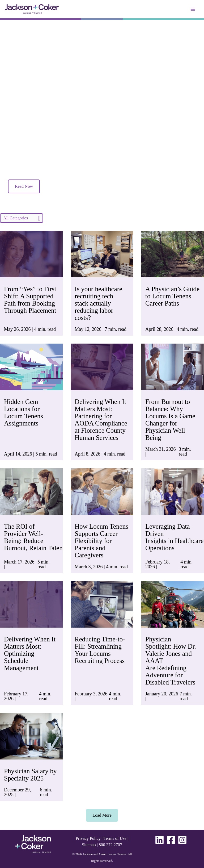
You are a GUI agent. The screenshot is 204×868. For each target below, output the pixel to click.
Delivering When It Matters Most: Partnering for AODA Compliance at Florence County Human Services (101, 420)
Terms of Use (115, 838)
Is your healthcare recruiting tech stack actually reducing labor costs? (98, 303)
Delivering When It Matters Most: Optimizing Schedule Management (30, 654)
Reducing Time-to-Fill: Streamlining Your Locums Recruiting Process (100, 650)
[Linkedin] (160, 840)
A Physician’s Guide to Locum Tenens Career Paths (172, 296)
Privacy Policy (88, 838)
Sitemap (89, 845)
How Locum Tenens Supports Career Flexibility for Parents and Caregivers (101, 541)
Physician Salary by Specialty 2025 (30, 775)
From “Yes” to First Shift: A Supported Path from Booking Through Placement (30, 300)
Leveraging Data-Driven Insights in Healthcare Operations (174, 537)
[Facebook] (171, 840)
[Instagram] (182, 840)
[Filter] (22, 218)
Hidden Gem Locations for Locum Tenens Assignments (24, 412)
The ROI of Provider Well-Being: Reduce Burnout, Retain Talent (35, 537)
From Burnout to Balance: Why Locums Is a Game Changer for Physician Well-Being (170, 420)
